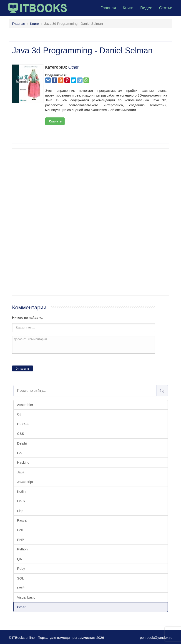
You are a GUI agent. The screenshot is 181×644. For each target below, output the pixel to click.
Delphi (22, 443)
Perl (20, 530)
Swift (21, 588)
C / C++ (23, 424)
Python (22, 549)
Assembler (25, 405)
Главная (108, 8)
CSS (21, 434)
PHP (21, 540)
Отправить (23, 369)
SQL (20, 578)
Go (19, 453)
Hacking (23, 462)
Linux (21, 501)
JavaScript (25, 482)
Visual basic (26, 597)
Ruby (21, 568)
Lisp (20, 511)
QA (20, 559)
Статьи (166, 8)
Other (21, 607)
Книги (128, 8)
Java (21, 472)
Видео (146, 8)
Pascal (22, 520)
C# (19, 414)
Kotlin (21, 491)
